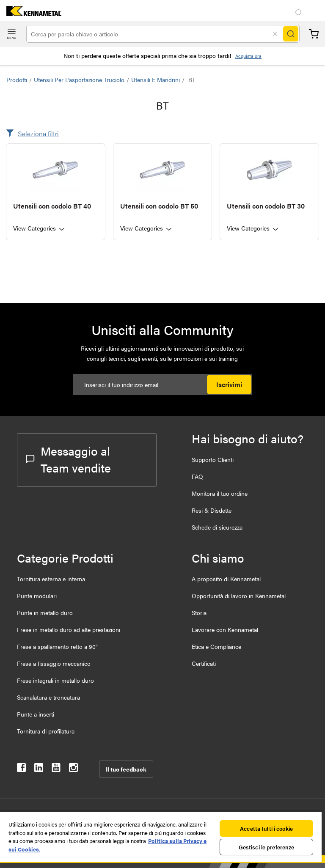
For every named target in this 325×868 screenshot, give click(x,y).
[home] (31, 13)
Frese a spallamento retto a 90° (57, 646)
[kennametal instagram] (73, 769)
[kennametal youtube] (56, 769)
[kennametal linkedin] (39, 769)
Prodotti (17, 80)
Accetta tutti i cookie (266, 828)
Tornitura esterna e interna (51, 579)
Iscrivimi (229, 384)
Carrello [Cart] (314, 34)
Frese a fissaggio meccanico (54, 663)
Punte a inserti (36, 714)
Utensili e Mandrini (156, 80)
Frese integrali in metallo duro (55, 680)
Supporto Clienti (213, 459)
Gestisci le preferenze (267, 847)
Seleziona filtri (38, 133)
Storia (199, 613)
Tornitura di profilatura (46, 731)
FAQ (197, 476)
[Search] (291, 34)
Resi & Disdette (212, 510)
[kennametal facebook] (21, 769)
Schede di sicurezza (217, 527)
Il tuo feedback (126, 769)
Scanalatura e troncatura (48, 697)
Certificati (204, 663)
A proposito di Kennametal (226, 579)
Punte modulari (37, 596)
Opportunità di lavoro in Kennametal (239, 596)
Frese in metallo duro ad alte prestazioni (69, 629)
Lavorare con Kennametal (225, 629)
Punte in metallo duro (45, 613)
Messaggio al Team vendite (68, 459)
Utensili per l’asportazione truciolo (79, 80)
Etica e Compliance (216, 646)
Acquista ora (248, 56)
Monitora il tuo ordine (220, 493)
